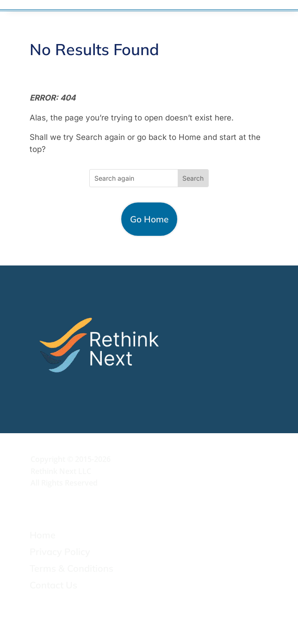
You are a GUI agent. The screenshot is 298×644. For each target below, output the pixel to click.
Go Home (149, 219)
